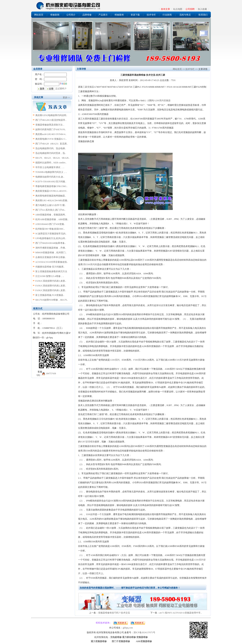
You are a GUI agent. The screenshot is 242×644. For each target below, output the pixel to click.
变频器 (125, 119)
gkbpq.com (128, 628)
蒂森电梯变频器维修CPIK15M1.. (51, 186)
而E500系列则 (90, 264)
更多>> (66, 97)
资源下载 (135, 15)
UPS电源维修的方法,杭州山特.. (51, 238)
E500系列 (180, 360)
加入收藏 (202, 9)
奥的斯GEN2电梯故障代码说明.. (51, 115)
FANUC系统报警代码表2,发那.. (51, 286)
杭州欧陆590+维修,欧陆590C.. (50, 229)
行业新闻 (167, 15)
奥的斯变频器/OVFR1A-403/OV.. (51, 191)
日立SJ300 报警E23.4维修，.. (50, 276)
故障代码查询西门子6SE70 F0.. (51, 129)
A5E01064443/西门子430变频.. (50, 224)
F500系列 (138, 360)
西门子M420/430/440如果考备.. (51, 243)
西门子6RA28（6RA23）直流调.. (52, 144)
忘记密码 (60, 89)
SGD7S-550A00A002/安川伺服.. (51, 182)
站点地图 (178, 9)
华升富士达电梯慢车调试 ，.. (50, 167)
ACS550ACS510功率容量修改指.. (52, 262)
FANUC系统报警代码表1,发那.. (51, 290)
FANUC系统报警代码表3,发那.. (51, 281)
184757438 (51, 373)
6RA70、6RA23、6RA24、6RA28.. (52, 158)
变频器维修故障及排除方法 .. (50, 125)
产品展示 (103, 15)
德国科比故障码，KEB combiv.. (51, 163)
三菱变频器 (88, 87)
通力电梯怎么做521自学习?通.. (51, 205)
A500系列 (115, 360)
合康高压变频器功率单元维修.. (51, 257)
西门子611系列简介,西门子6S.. (50, 210)
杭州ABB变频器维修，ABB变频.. (52, 219)
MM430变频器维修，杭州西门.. (51, 253)
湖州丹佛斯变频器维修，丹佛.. (51, 248)
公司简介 (71, 15)
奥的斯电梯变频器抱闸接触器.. (51, 196)
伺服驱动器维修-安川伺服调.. (50, 267)
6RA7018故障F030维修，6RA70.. (52, 300)
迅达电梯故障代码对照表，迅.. (51, 153)
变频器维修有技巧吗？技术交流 (114, 613)
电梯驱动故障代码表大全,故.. (50, 177)
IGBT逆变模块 (88, 442)
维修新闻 (55, 15)
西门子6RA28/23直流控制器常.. (51, 120)
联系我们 (203, 15)
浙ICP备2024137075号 (144, 632)
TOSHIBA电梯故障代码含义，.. (51, 172)
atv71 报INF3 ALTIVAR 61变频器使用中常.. (181, 613)
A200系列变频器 (162, 101)
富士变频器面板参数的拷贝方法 (51, 271)
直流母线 (101, 419)
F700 (179, 119)
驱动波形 (161, 305)
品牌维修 (87, 15)
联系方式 (38, 309)
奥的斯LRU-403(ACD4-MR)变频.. (52, 200)
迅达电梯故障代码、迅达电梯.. (51, 148)
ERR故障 (90, 514)
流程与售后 (185, 15)
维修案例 (119, 15)
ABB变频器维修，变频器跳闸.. (51, 215)
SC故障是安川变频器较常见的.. (51, 234)
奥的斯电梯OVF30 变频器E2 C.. (51, 139)
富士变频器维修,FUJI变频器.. (50, 295)
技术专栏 (151, 15)
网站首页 (39, 15)
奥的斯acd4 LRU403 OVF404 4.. (51, 134)
